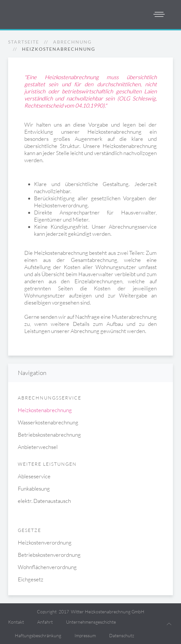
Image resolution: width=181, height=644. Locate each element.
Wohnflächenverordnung (47, 567)
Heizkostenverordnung (45, 542)
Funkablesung (34, 488)
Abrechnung (72, 42)
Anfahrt (45, 622)
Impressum (85, 635)
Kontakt (16, 622)
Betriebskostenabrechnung (49, 435)
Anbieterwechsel (38, 447)
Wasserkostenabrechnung (48, 422)
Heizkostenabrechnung (45, 410)
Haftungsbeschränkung (38, 635)
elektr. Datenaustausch (44, 501)
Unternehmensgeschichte (91, 622)
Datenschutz (122, 635)
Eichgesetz (31, 579)
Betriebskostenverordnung (49, 555)
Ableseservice (34, 476)
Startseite (24, 42)
